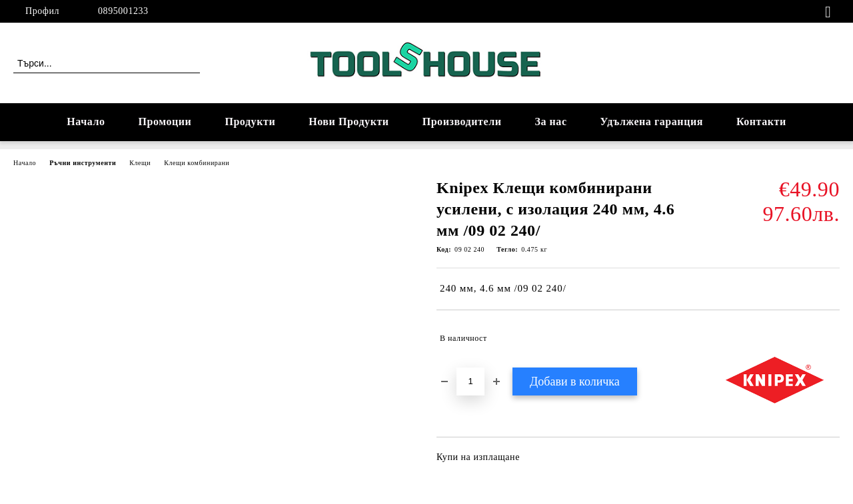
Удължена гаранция (652, 122)
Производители (462, 122)
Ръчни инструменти (83, 163)
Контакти (761, 122)
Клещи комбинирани (197, 163)
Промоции (165, 122)
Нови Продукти (349, 122)
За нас (550, 122)
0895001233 (123, 11)
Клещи (140, 163)
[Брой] (470, 381)
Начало (86, 122)
